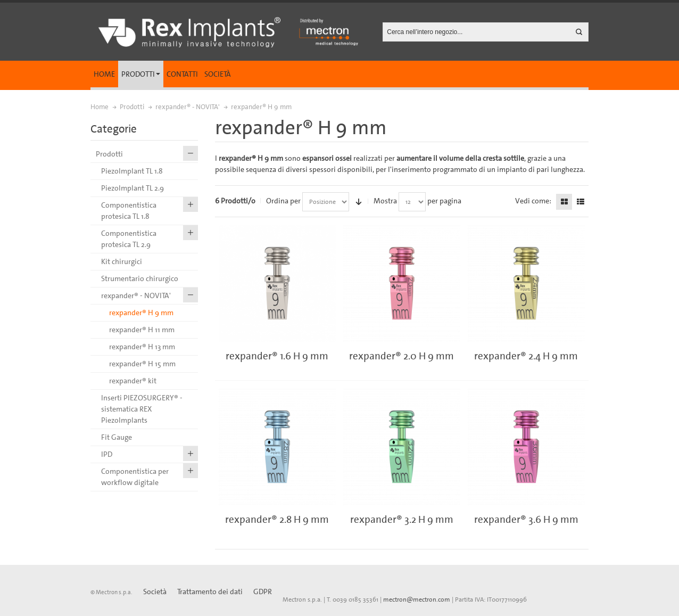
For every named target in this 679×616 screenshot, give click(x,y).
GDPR (263, 592)
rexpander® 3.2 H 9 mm (402, 519)
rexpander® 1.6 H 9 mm (277, 356)
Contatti (182, 74)
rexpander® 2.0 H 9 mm (401, 356)
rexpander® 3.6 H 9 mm (526, 519)
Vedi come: (533, 201)
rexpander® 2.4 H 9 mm (526, 356)
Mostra (385, 201)
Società (218, 74)
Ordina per (283, 201)
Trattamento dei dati (210, 592)
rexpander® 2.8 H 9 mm (277, 519)
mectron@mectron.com (417, 599)
